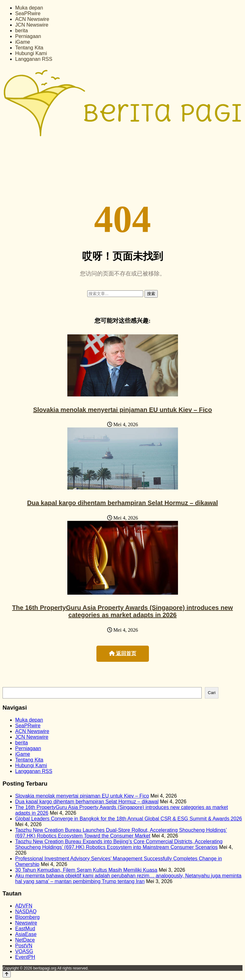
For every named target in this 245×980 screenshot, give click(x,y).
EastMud (25, 929)
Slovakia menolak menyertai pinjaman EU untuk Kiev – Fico (123, 410)
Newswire (26, 923)
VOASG (24, 951)
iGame (23, 42)
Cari (211, 693)
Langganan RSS (34, 59)
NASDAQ (26, 911)
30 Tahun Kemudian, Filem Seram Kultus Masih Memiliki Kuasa (86, 870)
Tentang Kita (29, 48)
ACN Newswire (32, 19)
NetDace (25, 940)
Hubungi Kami (31, 53)
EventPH (25, 957)
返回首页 (123, 653)
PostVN (24, 946)
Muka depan (29, 8)
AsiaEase (26, 934)
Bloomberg (27, 917)
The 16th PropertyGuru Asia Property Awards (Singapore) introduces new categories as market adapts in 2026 (122, 611)
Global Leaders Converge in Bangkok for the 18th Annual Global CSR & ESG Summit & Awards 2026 (129, 819)
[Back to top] (7, 974)
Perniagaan (28, 36)
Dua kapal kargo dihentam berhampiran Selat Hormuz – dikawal (123, 503)
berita (21, 31)
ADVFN (24, 906)
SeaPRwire (28, 13)
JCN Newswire (32, 25)
